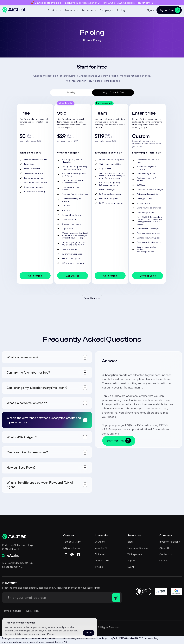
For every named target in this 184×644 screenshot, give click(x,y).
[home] (14, 10)
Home (87, 40)
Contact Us (166, 554)
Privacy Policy (32, 611)
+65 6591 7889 (72, 542)
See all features (92, 298)
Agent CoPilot (103, 560)
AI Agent (100, 542)
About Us (165, 548)
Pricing (121, 10)
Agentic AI (101, 548)
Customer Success (138, 548)
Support (132, 560)
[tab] (71, 93)
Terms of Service (12, 611)
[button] (55, 10)
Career (163, 560)
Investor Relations (170, 542)
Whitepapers (135, 554)
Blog (130, 542)
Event (131, 567)
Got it (89, 633)
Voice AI (100, 554)
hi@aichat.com (71, 548)
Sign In (151, 10)
